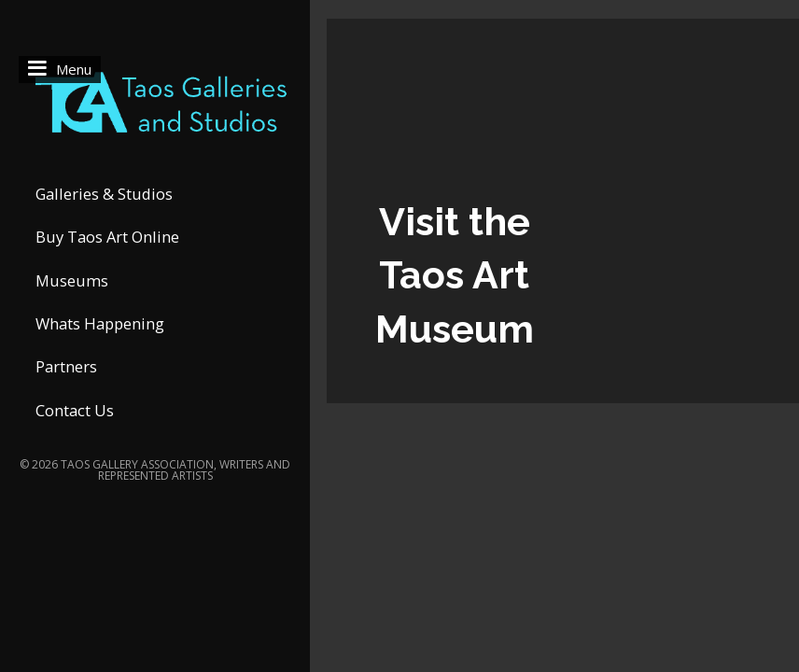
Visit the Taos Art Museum (455, 276)
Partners (66, 366)
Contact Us (75, 410)
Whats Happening (100, 323)
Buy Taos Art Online (107, 237)
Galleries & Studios (104, 194)
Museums (72, 280)
